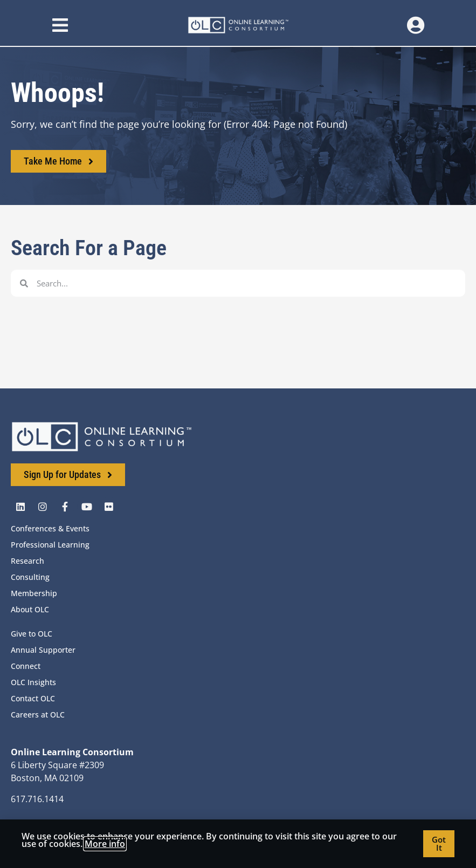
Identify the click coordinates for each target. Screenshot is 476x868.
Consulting (30, 577)
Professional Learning (50, 545)
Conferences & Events (50, 528)
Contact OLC (33, 698)
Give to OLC (32, 634)
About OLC (30, 609)
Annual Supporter (43, 650)
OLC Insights (33, 682)
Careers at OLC (38, 715)
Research (27, 561)
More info (105, 844)
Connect (26, 666)
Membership (34, 593)
